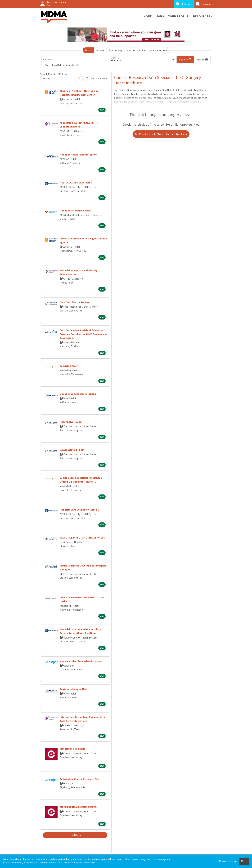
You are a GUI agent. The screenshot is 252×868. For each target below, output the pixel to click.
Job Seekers (184, 4)
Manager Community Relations (78, 394)
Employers (204, 4)
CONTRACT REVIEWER (72, 749)
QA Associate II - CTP (72, 450)
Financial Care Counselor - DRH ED (79, 510)
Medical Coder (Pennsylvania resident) (82, 661)
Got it (244, 861)
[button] (202, 59)
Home (148, 16)
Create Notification (96, 78)
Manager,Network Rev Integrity (78, 155)
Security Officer (69, 366)
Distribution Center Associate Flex (80, 779)
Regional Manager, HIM (73, 689)
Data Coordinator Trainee (75, 302)
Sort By (46, 78)
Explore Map (116, 50)
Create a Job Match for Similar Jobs (161, 134)
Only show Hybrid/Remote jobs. (63, 65)
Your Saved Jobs (159, 50)
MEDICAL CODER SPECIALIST (76, 183)
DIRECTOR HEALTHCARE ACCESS (78, 807)
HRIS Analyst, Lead (71, 422)
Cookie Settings (228, 861)
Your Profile (179, 16)
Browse (100, 50)
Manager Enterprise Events (75, 210)
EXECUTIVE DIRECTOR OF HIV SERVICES (82, 538)
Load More (75, 835)
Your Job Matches (136, 50)
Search (88, 50)
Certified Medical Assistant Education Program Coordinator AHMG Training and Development (83, 334)
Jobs (160, 16)
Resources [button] (202, 16)
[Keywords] (75, 59)
